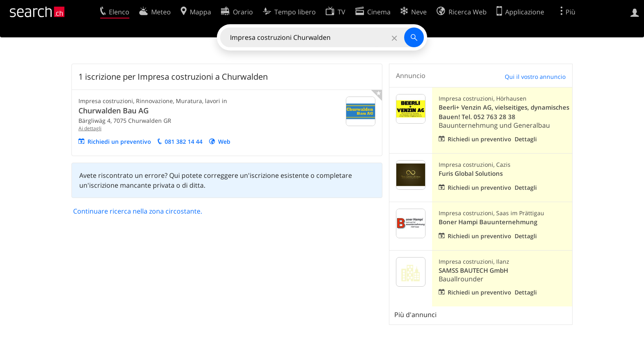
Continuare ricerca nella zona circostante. (138, 211)
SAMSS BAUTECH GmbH (473, 270)
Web (224, 141)
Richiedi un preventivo (119, 141)
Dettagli (526, 139)
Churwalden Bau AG (114, 110)
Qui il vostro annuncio (535, 77)
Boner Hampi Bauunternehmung (488, 222)
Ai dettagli (90, 128)
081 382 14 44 (184, 141)
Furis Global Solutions (471, 174)
